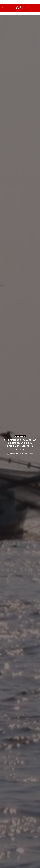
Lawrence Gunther (17, 454)
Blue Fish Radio (20, 436)
